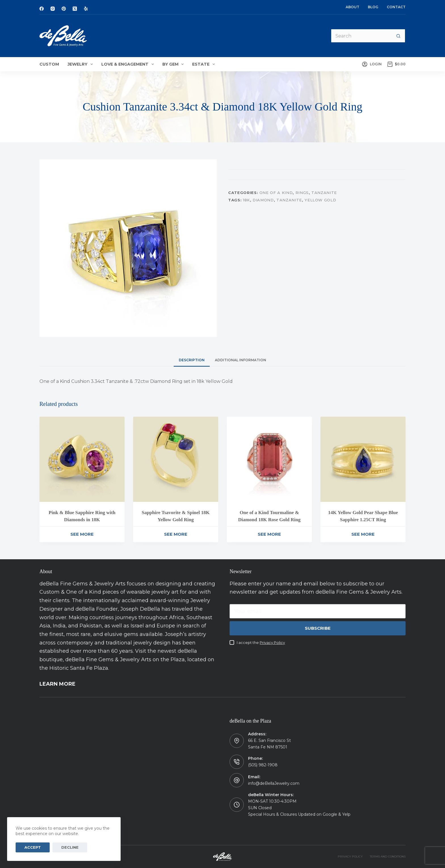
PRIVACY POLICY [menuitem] (350, 856)
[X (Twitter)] (75, 9)
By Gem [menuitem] (174, 64)
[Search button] (398, 36)
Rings (302, 193)
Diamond (263, 200)
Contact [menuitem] (396, 7)
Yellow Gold (320, 200)
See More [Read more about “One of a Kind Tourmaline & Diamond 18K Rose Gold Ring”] (269, 534)
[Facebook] (42, 9)
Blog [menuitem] (373, 7)
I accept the (261, 642)
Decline (61, 847)
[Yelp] (86, 9)
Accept (30, 847)
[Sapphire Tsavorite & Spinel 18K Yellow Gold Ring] (176, 459)
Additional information (241, 360)
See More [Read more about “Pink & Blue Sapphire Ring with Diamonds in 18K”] (82, 534)
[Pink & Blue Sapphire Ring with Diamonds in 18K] (82, 459)
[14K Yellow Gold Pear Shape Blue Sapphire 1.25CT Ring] (363, 459)
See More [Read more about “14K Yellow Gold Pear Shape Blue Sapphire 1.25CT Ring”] (363, 534)
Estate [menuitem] (205, 64)
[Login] (372, 64)
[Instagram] (53, 9)
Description (192, 360)
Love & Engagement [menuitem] (129, 64)
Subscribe (318, 628)
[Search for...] (361, 36)
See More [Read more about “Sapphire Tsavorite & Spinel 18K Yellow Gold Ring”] (176, 534)
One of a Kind (276, 193)
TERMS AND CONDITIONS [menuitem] (388, 856)
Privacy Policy (272, 642)
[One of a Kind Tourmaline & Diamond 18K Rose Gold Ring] (269, 459)
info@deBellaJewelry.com (274, 783)
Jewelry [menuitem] (81, 64)
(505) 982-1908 (263, 765)
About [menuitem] (352, 7)
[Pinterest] (64, 9)
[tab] (192, 360)
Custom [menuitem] (49, 64)
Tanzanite (324, 193)
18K (246, 200)
